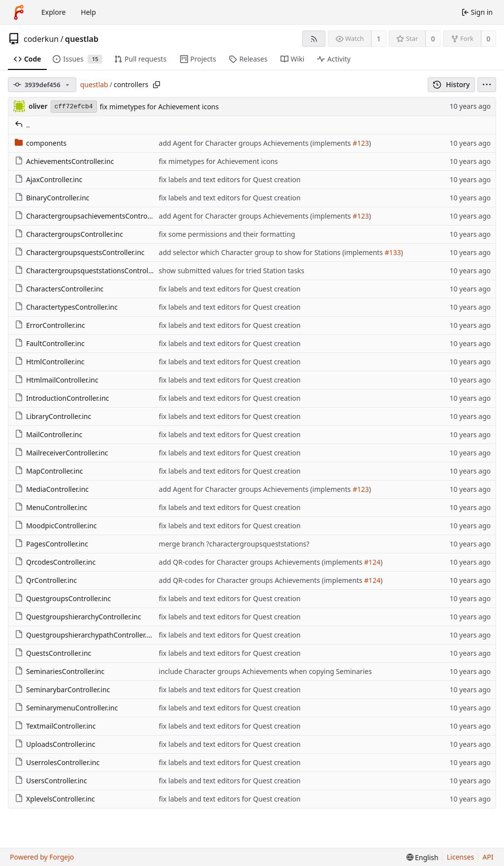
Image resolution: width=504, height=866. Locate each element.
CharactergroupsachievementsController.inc (91, 216)
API (488, 857)
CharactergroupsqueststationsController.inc (91, 271)
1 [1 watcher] (379, 39)
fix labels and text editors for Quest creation (230, 179)
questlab (82, 39)
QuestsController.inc (53, 653)
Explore (53, 12)
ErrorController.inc (50, 325)
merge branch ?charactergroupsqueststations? (234, 544)
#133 (393, 252)
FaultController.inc (50, 343)
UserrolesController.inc (57, 762)
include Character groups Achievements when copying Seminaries (266, 671)
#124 (372, 562)
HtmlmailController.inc (57, 380)
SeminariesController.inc (60, 671)
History (452, 84)
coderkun (41, 39)
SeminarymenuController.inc (66, 708)
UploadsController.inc (55, 744)
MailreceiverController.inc (62, 453)
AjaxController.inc (48, 179)
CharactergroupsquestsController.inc (80, 252)
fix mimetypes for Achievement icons (159, 107)
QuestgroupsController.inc (63, 598)
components (41, 143)
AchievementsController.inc (64, 161)
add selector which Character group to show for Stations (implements (272, 252)
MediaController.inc (52, 489)
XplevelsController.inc (55, 799)
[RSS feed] (314, 39)
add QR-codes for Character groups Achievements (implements (262, 562)
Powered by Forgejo (42, 857)
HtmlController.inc (50, 362)
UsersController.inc (51, 781)
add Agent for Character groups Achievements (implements (256, 143)
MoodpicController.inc (56, 526)
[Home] (19, 12)
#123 (361, 143)
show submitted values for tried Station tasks (232, 271)
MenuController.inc (51, 507)
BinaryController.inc (52, 198)
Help (88, 12)
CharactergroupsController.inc (69, 234)
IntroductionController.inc (62, 398)
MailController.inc (48, 434)
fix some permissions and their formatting (227, 234)
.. (22, 125)
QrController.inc (46, 580)
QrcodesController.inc (55, 562)
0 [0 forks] (488, 39)
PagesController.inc (51, 544)
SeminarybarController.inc (62, 690)
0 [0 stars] (433, 39)
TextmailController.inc (55, 726)
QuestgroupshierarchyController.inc (78, 617)
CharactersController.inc (59, 289)
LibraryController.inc (53, 416)
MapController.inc (49, 471)
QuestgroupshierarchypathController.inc (85, 635)
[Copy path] (157, 85)
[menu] (487, 85)
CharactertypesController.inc (66, 307)
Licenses (461, 857)
